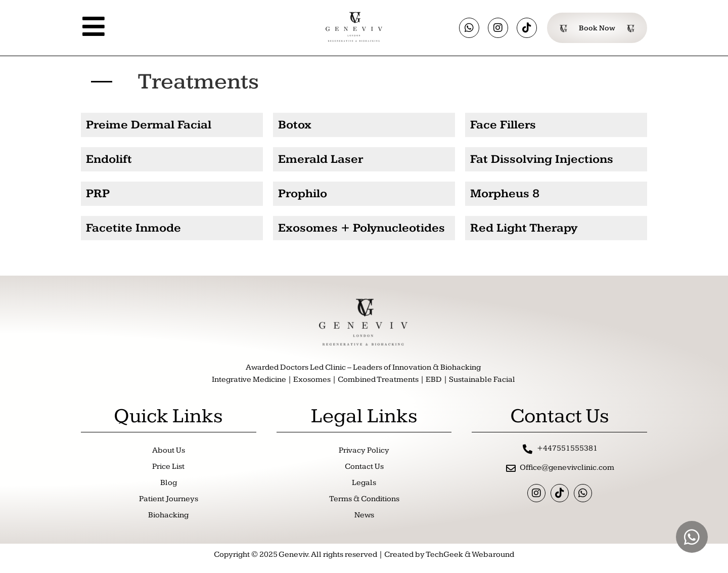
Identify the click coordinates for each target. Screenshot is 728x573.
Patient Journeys (169, 499)
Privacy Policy (364, 450)
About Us (169, 450)
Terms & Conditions (364, 499)
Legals (364, 483)
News (364, 515)
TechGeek (444, 555)
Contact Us (364, 467)
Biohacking (168, 515)
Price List (168, 467)
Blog (169, 483)
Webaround (493, 555)
